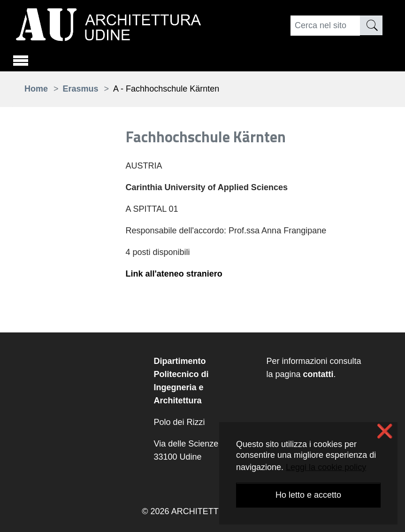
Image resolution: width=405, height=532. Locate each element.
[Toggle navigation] (21, 59)
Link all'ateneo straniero (174, 274)
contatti (318, 374)
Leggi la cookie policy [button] (326, 467)
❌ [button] (385, 432)
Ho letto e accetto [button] (308, 495)
